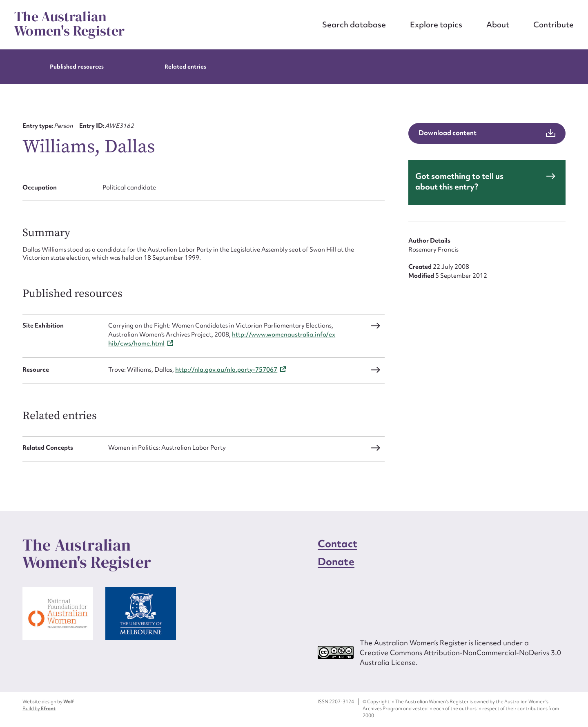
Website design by (48, 702)
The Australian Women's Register (69, 24)
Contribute (553, 25)
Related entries (186, 67)
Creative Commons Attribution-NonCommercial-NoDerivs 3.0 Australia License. (460, 657)
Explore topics (436, 25)
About (498, 25)
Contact (337, 544)
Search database (354, 25)
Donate (336, 562)
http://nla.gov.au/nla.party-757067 (226, 370)
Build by (39, 709)
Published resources (77, 67)
